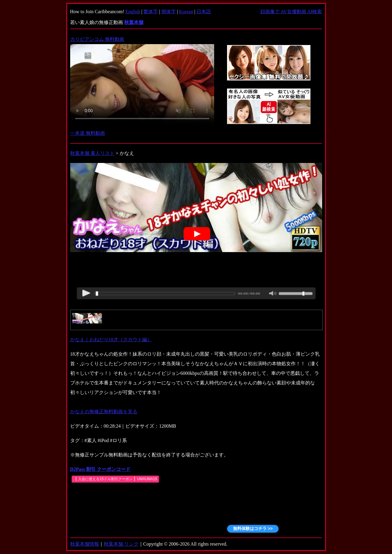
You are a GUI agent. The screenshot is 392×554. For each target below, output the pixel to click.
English (133, 12)
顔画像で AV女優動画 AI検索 (291, 12)
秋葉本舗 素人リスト (92, 153)
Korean (186, 12)
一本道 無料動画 (88, 133)
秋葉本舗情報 (85, 544)
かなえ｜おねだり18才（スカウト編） (111, 340)
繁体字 (151, 12)
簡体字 (169, 12)
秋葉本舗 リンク (121, 544)
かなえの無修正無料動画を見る (104, 412)
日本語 (204, 12)
